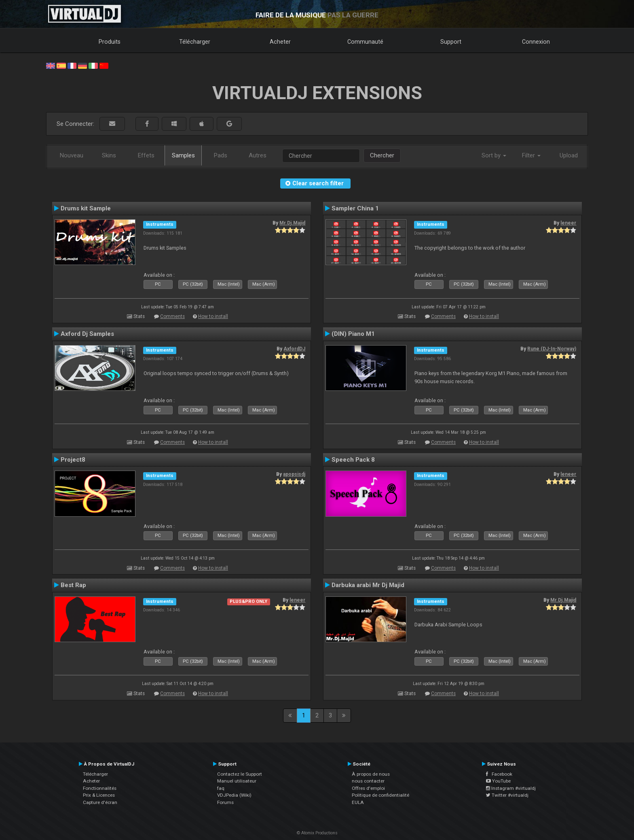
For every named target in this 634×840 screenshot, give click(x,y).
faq (221, 788)
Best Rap (73, 585)
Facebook (499, 774)
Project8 (73, 460)
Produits (110, 42)
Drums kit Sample (86, 208)
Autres (258, 155)
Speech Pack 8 (353, 460)
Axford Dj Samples (87, 334)
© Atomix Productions (317, 833)
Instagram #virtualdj (511, 788)
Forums (225, 802)
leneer (568, 223)
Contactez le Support (240, 774)
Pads (221, 155)
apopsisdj (294, 474)
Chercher (382, 155)
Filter (531, 155)
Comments (172, 316)
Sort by (494, 155)
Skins (109, 155)
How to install (213, 316)
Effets (146, 155)
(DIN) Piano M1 (353, 334)
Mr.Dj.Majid (292, 223)
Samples (183, 155)
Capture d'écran (100, 802)
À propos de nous (371, 774)
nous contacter (368, 781)
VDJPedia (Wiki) (234, 795)
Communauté (365, 42)
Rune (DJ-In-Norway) (552, 349)
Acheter (280, 42)
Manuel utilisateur (237, 781)
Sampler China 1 (355, 208)
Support (451, 42)
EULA (358, 802)
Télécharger (195, 42)
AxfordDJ (294, 349)
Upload (569, 155)
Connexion (536, 42)
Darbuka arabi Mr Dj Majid (368, 585)
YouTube (498, 781)
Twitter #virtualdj (507, 795)
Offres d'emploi (368, 788)
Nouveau (72, 155)
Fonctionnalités (100, 788)
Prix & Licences (99, 795)
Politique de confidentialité (380, 795)
